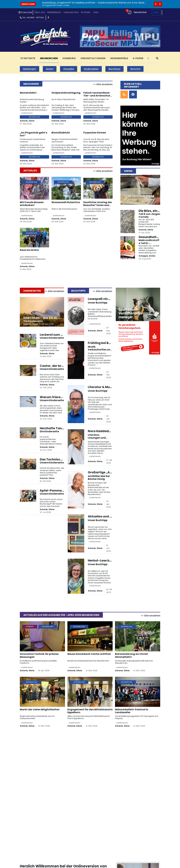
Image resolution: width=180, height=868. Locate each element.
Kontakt (86, 12)
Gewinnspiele (119, 58)
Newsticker (28, 4)
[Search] (149, 58)
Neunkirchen (49, 58)
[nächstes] (160, 4)
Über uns (39, 12)
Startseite (28, 58)
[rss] (124, 95)
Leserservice (71, 12)
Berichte (135, 69)
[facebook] (48, 18)
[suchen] (157, 58)
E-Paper (138, 58)
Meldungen (29, 69)
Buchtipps (114, 69)
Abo (156, 12)
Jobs (96, 12)
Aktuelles (69, 69)
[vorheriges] (156, 4)
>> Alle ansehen (103, 84)
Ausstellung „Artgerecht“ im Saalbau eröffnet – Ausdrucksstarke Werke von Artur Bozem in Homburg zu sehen (94, 4)
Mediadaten (54, 12)
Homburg (69, 58)
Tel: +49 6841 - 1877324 (32, 18)
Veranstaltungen (93, 58)
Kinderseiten (91, 69)
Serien (50, 69)
